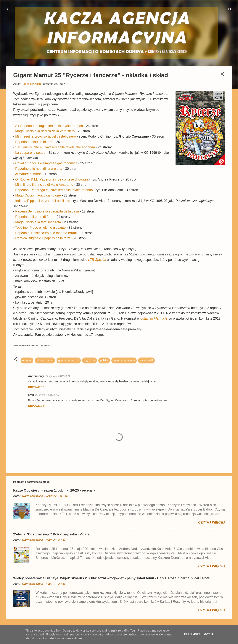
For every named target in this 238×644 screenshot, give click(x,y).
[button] (223, 75)
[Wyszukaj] (230, 10)
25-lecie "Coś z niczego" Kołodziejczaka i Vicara (51, 534)
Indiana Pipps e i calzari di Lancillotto (43, 201)
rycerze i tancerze (124, 360)
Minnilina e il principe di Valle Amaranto (44, 185)
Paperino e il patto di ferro (34, 217)
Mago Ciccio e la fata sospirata (38, 222)
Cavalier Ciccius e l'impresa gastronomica (46, 163)
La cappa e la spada (30, 153)
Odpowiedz (36, 387)
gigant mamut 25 (69, 360)
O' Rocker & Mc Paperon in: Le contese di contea (52, 179)
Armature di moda (28, 174)
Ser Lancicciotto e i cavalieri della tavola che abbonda (55, 147)
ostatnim (154, 318)
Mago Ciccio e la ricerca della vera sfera (45, 131)
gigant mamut (45, 360)
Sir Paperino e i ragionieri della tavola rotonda (49, 126)
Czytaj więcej (212, 522)
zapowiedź (146, 360)
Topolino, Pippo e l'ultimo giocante (41, 228)
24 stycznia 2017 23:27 (58, 376)
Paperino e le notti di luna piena (39, 169)
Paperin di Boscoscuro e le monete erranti (46, 233)
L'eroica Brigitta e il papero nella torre (43, 238)
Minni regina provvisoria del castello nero (46, 136)
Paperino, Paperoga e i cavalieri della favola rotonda (54, 190)
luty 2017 (90, 360)
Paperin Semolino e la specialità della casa (47, 211)
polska (104, 360)
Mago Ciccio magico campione (38, 195)
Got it (209, 634)
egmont (27, 360)
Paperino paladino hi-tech (34, 142)
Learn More (191, 634)
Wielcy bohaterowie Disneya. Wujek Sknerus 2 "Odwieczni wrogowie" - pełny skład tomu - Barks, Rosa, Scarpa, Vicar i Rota (111, 578)
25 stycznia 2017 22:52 (48, 395)
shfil (31, 395)
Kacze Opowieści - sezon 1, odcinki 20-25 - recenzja (54, 490)
